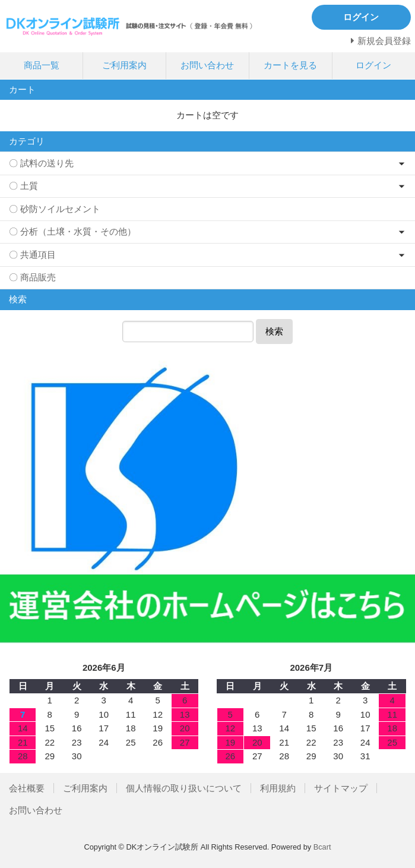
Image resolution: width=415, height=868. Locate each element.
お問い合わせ (207, 65)
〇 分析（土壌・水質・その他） (72, 231)
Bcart (322, 847)
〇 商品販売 (32, 277)
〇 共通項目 (32, 255)
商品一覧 (42, 65)
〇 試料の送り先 (41, 163)
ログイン (373, 65)
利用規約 (278, 788)
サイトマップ (341, 788)
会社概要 (27, 788)
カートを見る (290, 65)
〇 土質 (23, 186)
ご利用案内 (124, 65)
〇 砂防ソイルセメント (55, 209)
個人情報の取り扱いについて (184, 788)
